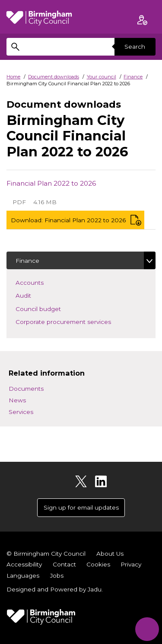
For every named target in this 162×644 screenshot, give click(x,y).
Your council (102, 77)
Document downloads (54, 77)
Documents (26, 389)
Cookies (98, 564)
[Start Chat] (147, 629)
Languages (23, 576)
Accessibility (24, 564)
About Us (110, 554)
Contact (64, 564)
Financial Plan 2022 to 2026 (51, 183)
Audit (36, 295)
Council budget (51, 308)
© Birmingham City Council (46, 554)
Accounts (42, 282)
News (17, 400)
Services (21, 412)
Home (13, 77)
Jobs (57, 576)
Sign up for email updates (81, 507)
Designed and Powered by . (55, 589)
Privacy (131, 564)
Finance (133, 77)
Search (135, 47)
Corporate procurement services (76, 321)
